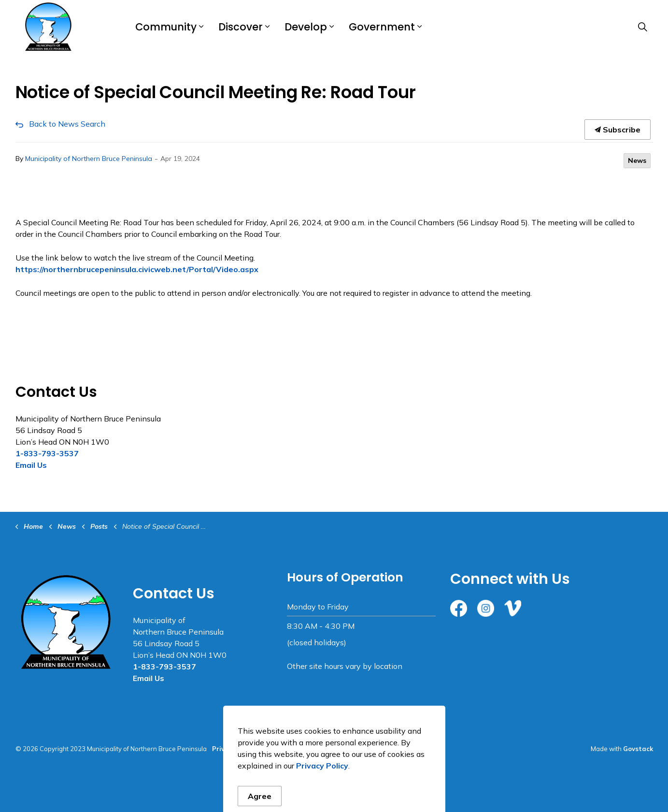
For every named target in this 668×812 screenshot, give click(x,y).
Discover (241, 27)
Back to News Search (67, 124)
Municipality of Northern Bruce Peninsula (89, 159)
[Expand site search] (643, 27)
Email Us (31, 465)
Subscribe (618, 130)
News (637, 160)
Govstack (638, 749)
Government (382, 27)
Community (166, 27)
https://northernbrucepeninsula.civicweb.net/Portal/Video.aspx (137, 269)
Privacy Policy (234, 749)
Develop (306, 27)
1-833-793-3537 (47, 453)
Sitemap (276, 749)
